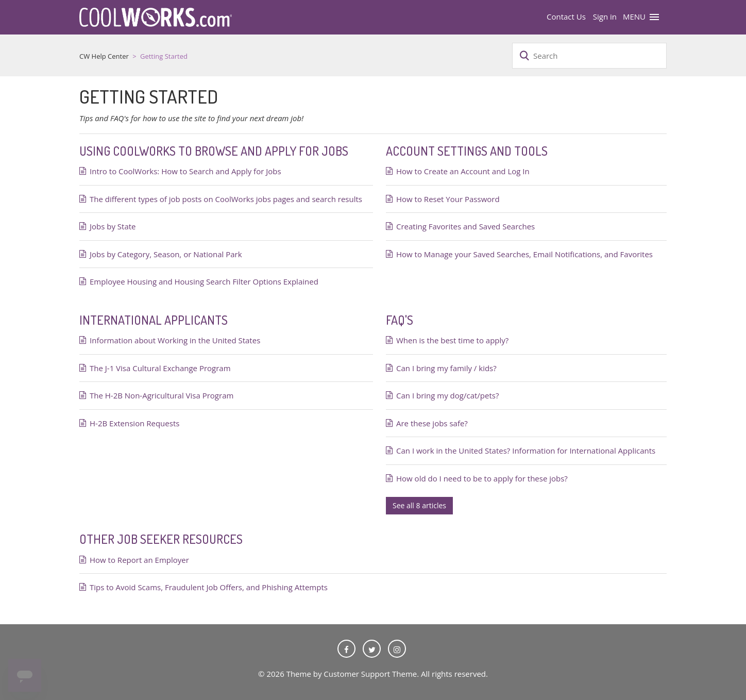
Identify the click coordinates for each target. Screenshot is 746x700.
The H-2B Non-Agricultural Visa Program (162, 395)
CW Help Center (104, 56)
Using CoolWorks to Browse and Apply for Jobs (214, 151)
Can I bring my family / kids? (446, 368)
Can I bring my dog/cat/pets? (447, 395)
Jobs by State (113, 226)
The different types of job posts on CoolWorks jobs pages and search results (226, 199)
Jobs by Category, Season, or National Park (166, 254)
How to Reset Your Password (448, 199)
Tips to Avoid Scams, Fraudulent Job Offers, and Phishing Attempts (209, 587)
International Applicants (154, 320)
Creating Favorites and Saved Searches (465, 226)
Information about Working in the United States (175, 340)
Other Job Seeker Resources (161, 539)
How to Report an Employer (139, 560)
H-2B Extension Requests (134, 423)
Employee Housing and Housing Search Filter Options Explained (204, 281)
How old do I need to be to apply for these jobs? (482, 478)
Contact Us (566, 16)
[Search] (589, 56)
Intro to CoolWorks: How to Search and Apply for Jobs (185, 171)
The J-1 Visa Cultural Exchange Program (160, 368)
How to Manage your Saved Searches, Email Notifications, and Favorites (524, 254)
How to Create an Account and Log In (463, 171)
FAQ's (400, 320)
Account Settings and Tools (467, 151)
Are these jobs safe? (432, 423)
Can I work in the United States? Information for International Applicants (526, 451)
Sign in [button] (605, 16)
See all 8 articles (419, 505)
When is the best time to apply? (452, 340)
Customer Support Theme (370, 674)
